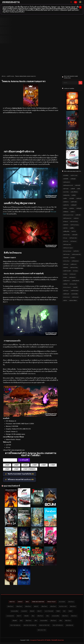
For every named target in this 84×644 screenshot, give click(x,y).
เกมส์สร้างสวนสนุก (75, 291)
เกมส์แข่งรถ (76, 218)
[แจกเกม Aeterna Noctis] (31, 335)
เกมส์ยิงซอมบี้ (73, 205)
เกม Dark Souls (66, 297)
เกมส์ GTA (73, 231)
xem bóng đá (43, 631)
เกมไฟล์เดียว (66, 175)
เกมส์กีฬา (65, 198)
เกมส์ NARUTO (72, 277)
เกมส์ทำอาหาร (73, 264)
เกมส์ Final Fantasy (75, 225)
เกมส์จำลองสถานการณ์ (68, 185)
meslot (52, 607)
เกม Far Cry (66, 241)
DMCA (31, 602)
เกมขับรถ (65, 208)
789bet (9, 616)
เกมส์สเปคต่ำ (78, 185)
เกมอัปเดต (65, 284)
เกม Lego (65, 238)
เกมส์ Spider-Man (73, 238)
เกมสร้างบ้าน (76, 251)
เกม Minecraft (73, 274)
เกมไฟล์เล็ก (72, 198)
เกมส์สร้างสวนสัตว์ (67, 271)
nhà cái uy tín (55, 631)
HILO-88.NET (69, 602)
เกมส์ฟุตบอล (66, 212)
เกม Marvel (65, 222)
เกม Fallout (75, 271)
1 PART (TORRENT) (29, 469)
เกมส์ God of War (74, 268)
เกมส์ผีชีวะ (72, 228)
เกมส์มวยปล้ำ (75, 235)
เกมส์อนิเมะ (72, 208)
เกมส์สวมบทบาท (66, 182)
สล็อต (58, 616)
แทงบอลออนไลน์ (33, 616)
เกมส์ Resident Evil (67, 218)
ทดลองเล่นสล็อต (33, 612)
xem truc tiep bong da (55, 626)
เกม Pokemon (73, 241)
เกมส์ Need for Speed (68, 248)
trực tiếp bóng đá (30, 631)
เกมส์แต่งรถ (65, 268)
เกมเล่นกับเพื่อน (74, 294)
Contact (23, 602)
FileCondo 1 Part (10, 460)
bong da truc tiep (71, 626)
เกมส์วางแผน (66, 189)
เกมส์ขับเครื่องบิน (76, 281)
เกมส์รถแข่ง (79, 198)
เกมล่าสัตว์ (75, 287)
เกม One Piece (66, 261)
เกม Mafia (73, 258)
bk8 (16, 616)
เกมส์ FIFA (65, 228)
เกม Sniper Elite (73, 284)
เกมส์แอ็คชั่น (66, 179)
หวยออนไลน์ (44, 612)
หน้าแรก (4, 76)
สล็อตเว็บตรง (13, 607)
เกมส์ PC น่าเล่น (10, 76)
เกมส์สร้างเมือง (74, 202)
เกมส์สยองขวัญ (66, 195)
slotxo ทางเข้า (11, 612)
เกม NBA (65, 277)
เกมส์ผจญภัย (73, 179)
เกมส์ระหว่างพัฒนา (73, 300)
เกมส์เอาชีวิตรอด (74, 192)
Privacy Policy (57, 602)
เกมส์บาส (65, 300)
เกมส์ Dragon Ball (67, 245)
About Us (14, 602)
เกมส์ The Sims (66, 254)
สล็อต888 (51, 616)
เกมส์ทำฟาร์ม (66, 205)
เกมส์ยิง (78, 189)
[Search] (76, 2)
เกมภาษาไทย (66, 192)
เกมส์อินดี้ (73, 189)
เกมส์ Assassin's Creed (68, 215)
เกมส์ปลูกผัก (79, 208)
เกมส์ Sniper (66, 291)
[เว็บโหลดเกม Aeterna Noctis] (31, 198)
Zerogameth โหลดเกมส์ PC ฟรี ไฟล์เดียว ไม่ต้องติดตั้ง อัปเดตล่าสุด (47, 641)
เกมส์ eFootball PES (76, 254)
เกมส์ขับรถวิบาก (66, 281)
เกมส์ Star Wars (66, 235)
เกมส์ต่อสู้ (73, 195)
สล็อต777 (61, 612)
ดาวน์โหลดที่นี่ (24, 460)
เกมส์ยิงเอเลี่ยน (66, 231)
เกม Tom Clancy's (67, 287)
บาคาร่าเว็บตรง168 (72, 612)
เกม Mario (65, 274)
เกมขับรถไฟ (66, 225)
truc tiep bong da (39, 626)
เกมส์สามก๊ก (78, 215)
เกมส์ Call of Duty (74, 222)
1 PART (7, 465)
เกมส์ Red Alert (75, 297)
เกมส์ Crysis (66, 264)
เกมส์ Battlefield (75, 261)
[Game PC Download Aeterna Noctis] (31, 416)
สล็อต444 (53, 612)
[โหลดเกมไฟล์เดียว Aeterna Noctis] (31, 247)
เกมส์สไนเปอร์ (66, 294)
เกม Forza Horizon (67, 251)
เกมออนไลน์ (66, 258)
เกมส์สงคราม (66, 202)
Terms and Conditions (43, 602)
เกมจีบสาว (73, 212)
